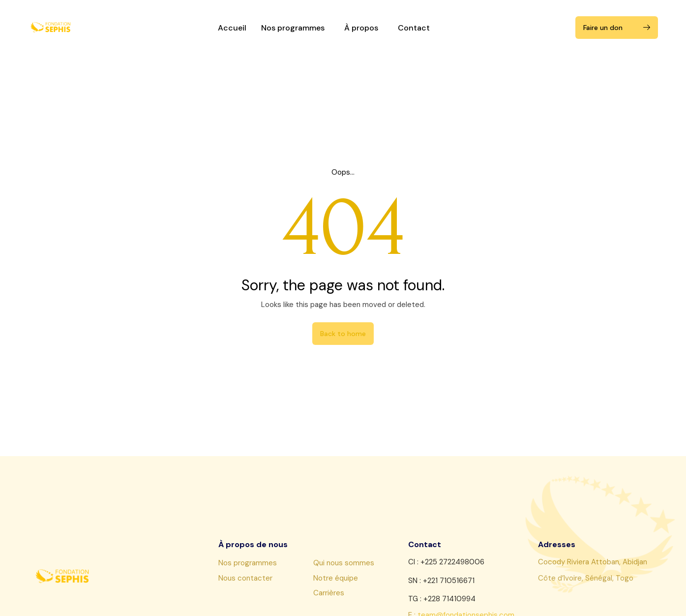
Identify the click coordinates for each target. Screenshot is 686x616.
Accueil (232, 28)
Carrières (329, 593)
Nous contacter (245, 578)
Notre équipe (336, 578)
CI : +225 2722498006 (446, 562)
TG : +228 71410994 (442, 599)
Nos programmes (295, 28)
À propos (364, 28)
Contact (414, 28)
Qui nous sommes (344, 563)
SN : (416, 581)
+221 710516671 (449, 581)
